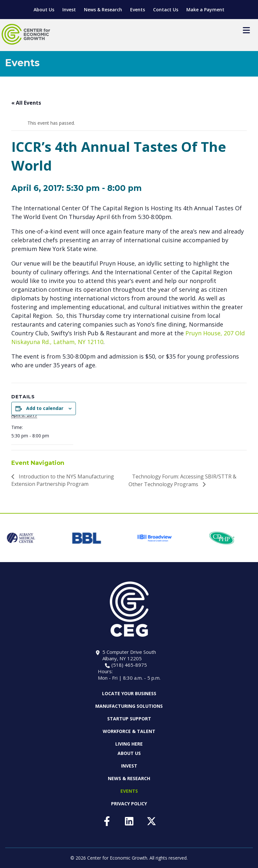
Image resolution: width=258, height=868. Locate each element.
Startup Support (129, 719)
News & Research (103, 10)
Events (138, 10)
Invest (69, 10)
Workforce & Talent (129, 731)
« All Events (26, 103)
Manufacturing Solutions (129, 706)
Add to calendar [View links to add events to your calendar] (45, 408)
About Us (44, 10)
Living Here (129, 744)
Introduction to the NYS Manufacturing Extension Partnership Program (63, 480)
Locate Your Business (129, 694)
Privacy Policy (129, 804)
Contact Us (166, 10)
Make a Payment (205, 10)
